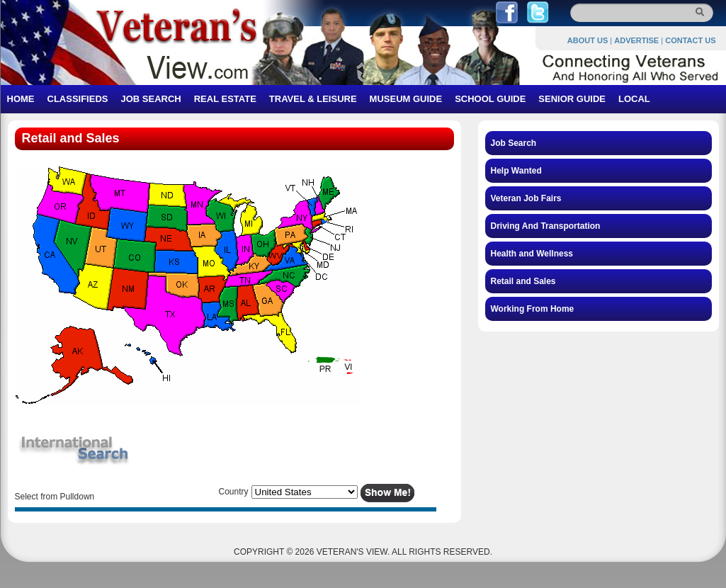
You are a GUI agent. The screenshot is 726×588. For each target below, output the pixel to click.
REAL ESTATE (225, 99)
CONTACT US (690, 40)
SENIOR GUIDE (572, 99)
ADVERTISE (636, 40)
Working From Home (533, 309)
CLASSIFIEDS (78, 99)
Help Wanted (516, 171)
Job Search (514, 143)
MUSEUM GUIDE (406, 99)
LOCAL (634, 99)
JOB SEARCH (151, 99)
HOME (21, 99)
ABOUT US (588, 40)
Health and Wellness (532, 254)
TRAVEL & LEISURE (313, 99)
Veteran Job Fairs (526, 198)
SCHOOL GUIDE (490, 99)
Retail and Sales (523, 281)
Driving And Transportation (546, 226)
